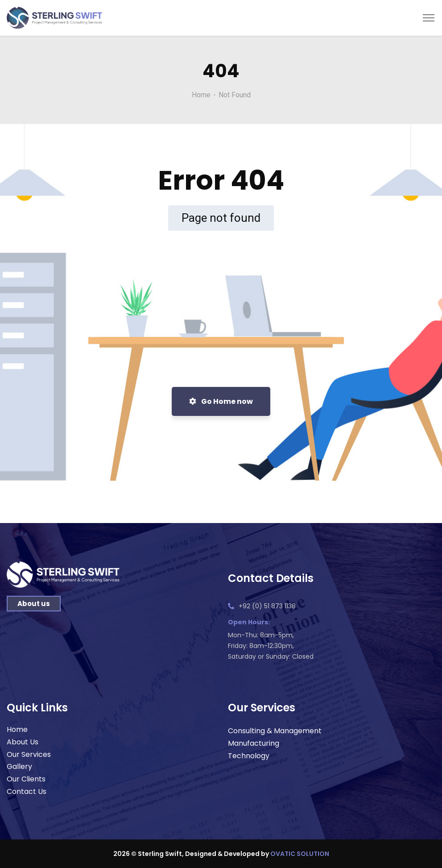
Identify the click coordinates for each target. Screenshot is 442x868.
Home (201, 95)
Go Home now (221, 401)
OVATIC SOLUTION (300, 854)
